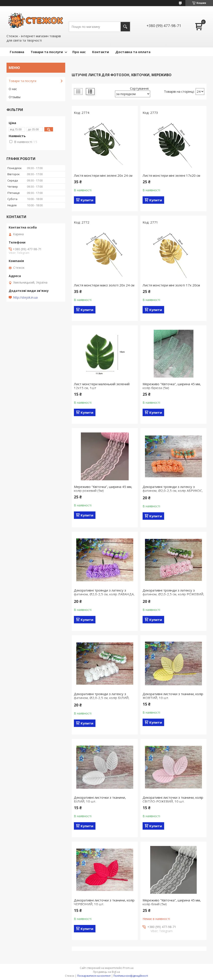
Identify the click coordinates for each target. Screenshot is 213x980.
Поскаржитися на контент (94, 976)
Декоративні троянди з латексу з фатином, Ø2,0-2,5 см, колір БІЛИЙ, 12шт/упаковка (102, 698)
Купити (87, 200)
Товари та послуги (47, 52)
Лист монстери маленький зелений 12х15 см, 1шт (102, 386)
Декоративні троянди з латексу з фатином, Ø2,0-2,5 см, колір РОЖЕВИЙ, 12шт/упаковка (173, 594)
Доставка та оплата (133, 52)
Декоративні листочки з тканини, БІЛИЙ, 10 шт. (100, 799)
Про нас (79, 52)
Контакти (101, 52)
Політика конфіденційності (131, 976)
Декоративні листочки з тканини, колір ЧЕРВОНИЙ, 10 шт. (104, 902)
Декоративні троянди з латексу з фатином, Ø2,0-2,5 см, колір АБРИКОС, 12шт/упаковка (173, 491)
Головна (17, 52)
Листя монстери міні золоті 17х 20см (171, 285)
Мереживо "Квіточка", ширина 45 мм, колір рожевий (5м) (103, 489)
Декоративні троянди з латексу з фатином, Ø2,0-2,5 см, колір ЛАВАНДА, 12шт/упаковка (104, 594)
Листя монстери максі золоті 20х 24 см (104, 285)
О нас (13, 89)
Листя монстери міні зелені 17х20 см (171, 175)
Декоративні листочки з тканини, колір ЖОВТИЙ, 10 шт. (173, 696)
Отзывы (15, 97)
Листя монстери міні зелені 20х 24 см (103, 175)
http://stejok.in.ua (25, 298)
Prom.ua (128, 968)
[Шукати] (125, 27)
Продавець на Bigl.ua (106, 972)
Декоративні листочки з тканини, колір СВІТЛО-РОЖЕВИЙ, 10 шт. (173, 799)
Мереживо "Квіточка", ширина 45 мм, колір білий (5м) (172, 902)
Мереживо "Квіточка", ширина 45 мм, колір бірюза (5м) (172, 386)
